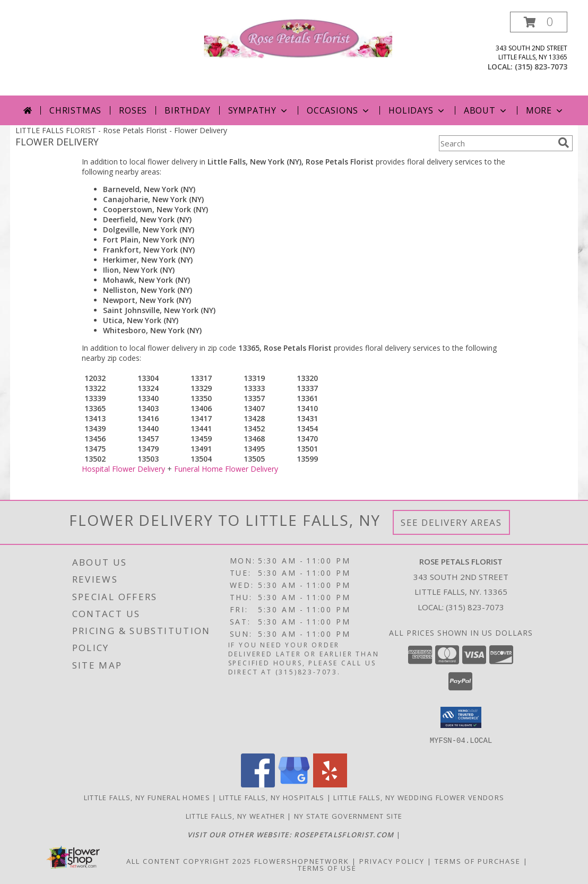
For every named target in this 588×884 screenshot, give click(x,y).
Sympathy (259, 110)
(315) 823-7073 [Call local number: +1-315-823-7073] (541, 67)
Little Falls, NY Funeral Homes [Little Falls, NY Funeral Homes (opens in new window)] (147, 797)
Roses (133, 110)
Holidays (417, 110)
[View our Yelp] (330, 784)
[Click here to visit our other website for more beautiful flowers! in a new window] (292, 834)
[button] (539, 22)
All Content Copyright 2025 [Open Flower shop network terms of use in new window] (189, 861)
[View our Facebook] (258, 784)
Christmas (75, 110)
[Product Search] (496, 143)
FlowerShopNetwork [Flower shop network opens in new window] (302, 861)
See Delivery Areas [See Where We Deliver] (451, 522)
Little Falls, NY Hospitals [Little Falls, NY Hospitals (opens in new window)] (272, 797)
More (545, 110)
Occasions (339, 110)
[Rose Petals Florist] (298, 37)
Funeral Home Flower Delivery (226, 469)
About (486, 110)
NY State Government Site (348, 816)
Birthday (187, 110)
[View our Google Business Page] (294, 784)
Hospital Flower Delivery (123, 469)
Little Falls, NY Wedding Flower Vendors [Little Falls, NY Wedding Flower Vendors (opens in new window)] (419, 797)
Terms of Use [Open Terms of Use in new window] (327, 868)
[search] (564, 143)
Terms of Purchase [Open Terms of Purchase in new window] (478, 861)
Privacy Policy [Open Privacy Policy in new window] (392, 861)
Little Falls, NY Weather (235, 816)
